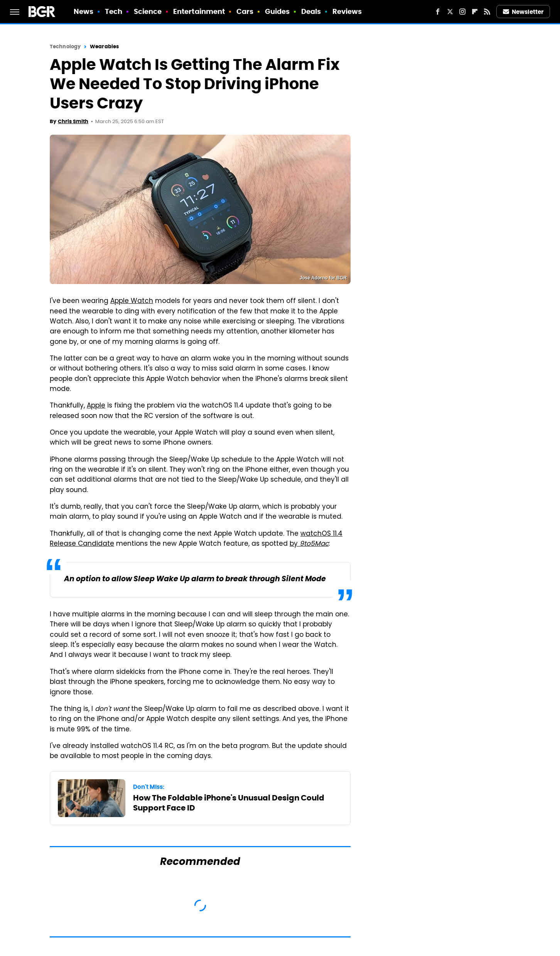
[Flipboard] (475, 12)
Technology (65, 47)
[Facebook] (438, 12)
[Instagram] (462, 12)
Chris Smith (73, 121)
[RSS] (487, 12)
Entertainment (199, 11)
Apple (96, 406)
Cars (245, 11)
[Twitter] (450, 12)
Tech (114, 11)
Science (148, 11)
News (83, 11)
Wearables (104, 47)
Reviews (347, 11)
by (309, 544)
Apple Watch (132, 301)
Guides (277, 11)
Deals (311, 11)
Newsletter (523, 12)
